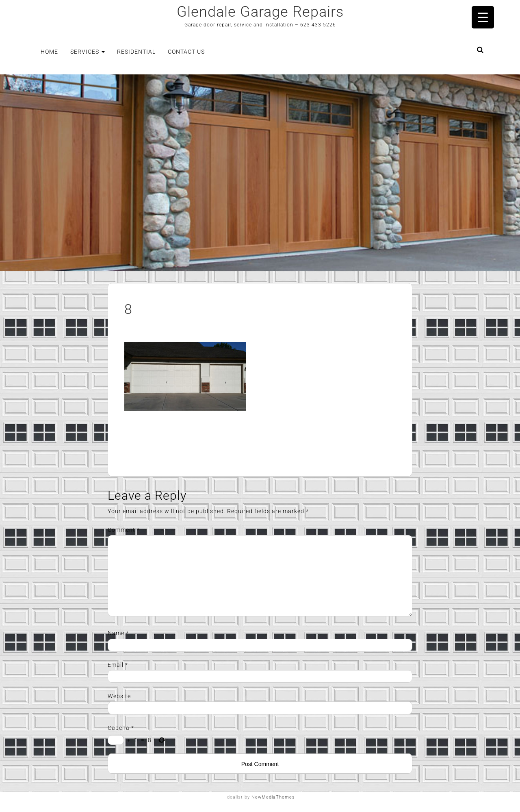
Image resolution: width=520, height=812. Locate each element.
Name (118, 633)
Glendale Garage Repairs (260, 12)
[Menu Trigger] (483, 17)
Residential (136, 52)
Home (49, 52)
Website (119, 696)
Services (88, 52)
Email (118, 665)
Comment (124, 530)
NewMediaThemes (273, 797)
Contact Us (186, 52)
